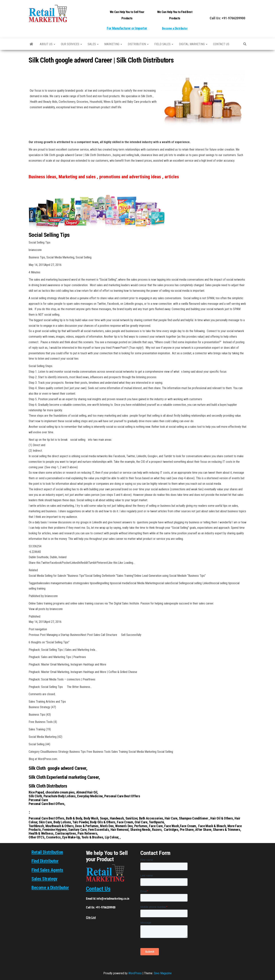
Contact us (221, 44)
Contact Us (98, 889)
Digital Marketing (193, 44)
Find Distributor (45, 861)
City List (91, 918)
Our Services (71, 44)
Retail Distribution (47, 852)
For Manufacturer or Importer (127, 28)
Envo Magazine (163, 973)
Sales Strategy (44, 879)
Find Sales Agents (47, 870)
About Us (47, 44)
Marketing (113, 44)
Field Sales (164, 44)
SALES (93, 44)
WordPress (135, 973)
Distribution (138, 44)
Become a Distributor (175, 28)
